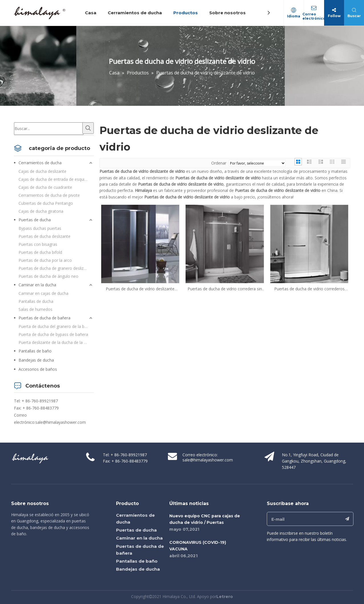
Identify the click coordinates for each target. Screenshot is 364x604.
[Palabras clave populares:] (88, 128)
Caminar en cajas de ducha (43, 293)
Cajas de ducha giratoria (41, 211)
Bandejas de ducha (36, 360)
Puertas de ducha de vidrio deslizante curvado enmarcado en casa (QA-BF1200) (140, 289)
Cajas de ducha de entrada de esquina (54, 179)
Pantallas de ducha (36, 301)
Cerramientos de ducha (135, 13)
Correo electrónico (314, 16)
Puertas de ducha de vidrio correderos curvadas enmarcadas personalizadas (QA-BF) (309, 289)
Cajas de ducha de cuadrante (45, 187)
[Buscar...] (49, 129)
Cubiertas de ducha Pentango (46, 203)
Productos (186, 13)
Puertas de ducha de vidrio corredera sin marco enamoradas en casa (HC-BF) (225, 289)
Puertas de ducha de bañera (44, 318)
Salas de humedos (35, 309)
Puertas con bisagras (38, 244)
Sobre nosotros (227, 13)
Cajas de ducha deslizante (42, 171)
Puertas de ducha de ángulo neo (48, 276)
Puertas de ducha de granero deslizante (55, 268)
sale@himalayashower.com (61, 422)
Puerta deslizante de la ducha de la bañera (56, 342)
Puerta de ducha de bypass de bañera (53, 334)
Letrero (225, 597)
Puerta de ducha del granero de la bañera (56, 326)
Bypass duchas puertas (40, 228)
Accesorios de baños (38, 369)
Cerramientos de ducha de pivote (49, 195)
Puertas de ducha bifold (40, 252)
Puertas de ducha (35, 220)
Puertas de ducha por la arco (45, 260)
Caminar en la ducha (37, 285)
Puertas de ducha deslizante (44, 236)
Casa (91, 13)
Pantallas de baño (35, 351)
